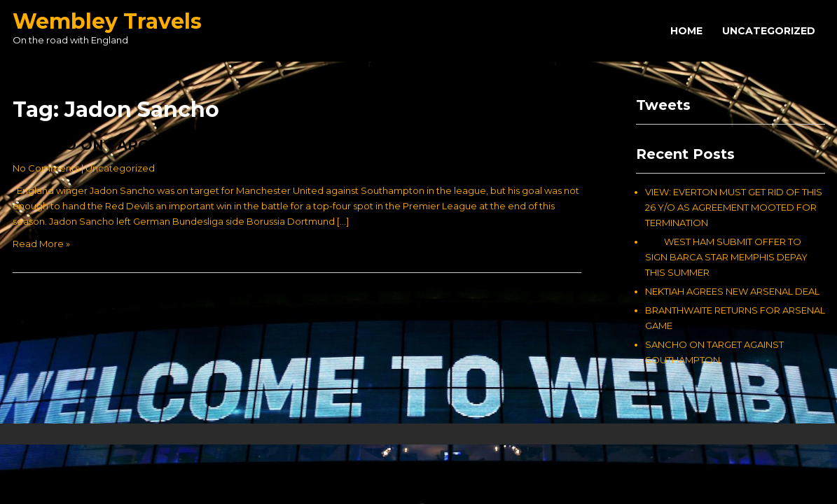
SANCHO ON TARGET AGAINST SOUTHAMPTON (187, 145)
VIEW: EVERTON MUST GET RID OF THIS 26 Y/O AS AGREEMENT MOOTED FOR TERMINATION (734, 207)
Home (686, 31)
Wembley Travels (107, 21)
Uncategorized (769, 31)
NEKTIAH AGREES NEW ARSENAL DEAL (732, 291)
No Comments (46, 168)
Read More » (41, 244)
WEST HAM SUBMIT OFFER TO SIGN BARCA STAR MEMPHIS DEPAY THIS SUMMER (726, 257)
